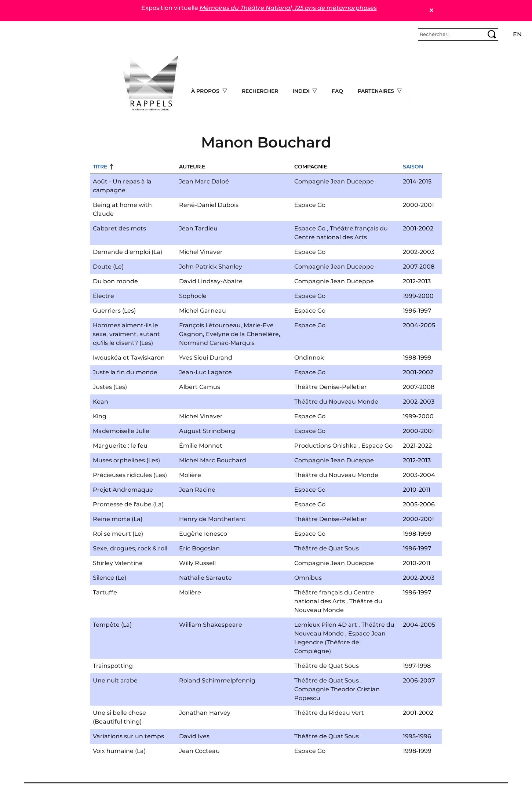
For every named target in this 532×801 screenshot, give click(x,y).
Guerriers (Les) (114, 311)
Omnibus (308, 578)
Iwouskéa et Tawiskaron (129, 358)
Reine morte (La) (118, 519)
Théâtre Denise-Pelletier (331, 387)
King (100, 416)
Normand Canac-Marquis (217, 343)
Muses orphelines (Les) (126, 460)
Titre (100, 167)
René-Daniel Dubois (209, 205)
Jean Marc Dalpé (204, 181)
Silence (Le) (110, 578)
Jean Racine (197, 490)
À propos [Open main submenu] (206, 91)
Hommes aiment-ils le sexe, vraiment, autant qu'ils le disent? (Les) (126, 334)
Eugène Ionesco (203, 534)
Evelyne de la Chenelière (242, 334)
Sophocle (193, 296)
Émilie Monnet (201, 446)
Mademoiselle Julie (121, 431)
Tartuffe (105, 592)
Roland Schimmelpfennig (217, 680)
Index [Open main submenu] (302, 91)
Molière (190, 475)
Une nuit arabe (115, 680)
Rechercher (260, 91)
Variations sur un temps (128, 736)
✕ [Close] (431, 10)
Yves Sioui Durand (206, 358)
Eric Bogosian (199, 548)
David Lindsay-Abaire (211, 281)
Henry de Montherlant (212, 519)
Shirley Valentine (118, 563)
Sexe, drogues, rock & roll (130, 548)
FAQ (337, 91)
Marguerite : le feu (120, 446)
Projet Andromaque (123, 490)
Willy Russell (197, 563)
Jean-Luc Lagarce (205, 372)
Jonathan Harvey (205, 713)
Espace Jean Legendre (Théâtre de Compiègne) (340, 642)
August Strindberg (207, 431)
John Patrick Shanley (211, 267)
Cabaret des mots (119, 228)
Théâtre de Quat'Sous (327, 548)
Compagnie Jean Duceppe (334, 181)
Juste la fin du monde (125, 372)
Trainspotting (113, 666)
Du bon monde (115, 281)
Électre (103, 296)
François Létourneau (210, 325)
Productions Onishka (326, 446)
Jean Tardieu (198, 228)
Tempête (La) (112, 625)
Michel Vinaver (201, 252)
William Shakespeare (211, 625)
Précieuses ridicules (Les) (130, 475)
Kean (101, 402)
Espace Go (310, 205)
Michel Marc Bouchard (213, 460)
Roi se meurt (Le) (118, 534)
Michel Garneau (203, 311)
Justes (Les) (110, 387)
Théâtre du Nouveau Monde (336, 402)
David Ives (194, 736)
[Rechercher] (452, 34)
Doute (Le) (108, 267)
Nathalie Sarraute (205, 578)
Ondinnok (309, 358)
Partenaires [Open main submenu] (377, 91)
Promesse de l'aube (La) (128, 504)
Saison (413, 167)
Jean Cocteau (199, 751)
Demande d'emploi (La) (127, 252)
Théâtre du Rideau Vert (329, 713)
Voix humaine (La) (119, 751)
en (517, 34)
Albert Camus (200, 387)
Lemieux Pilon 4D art (326, 625)
